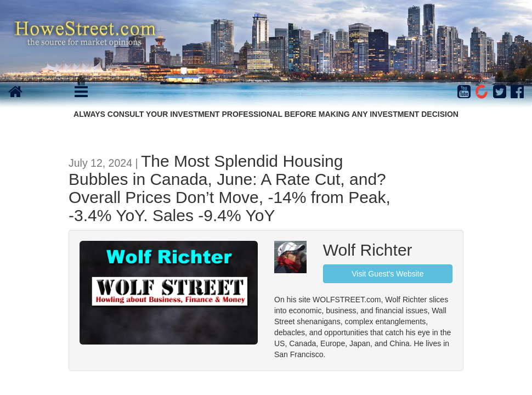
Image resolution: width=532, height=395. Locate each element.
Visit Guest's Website (387, 274)
